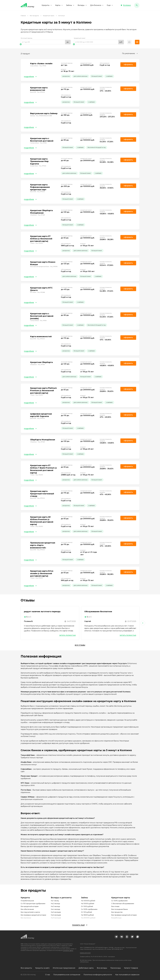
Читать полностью (67, 635)
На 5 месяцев (56, 912)
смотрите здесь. (68, 950)
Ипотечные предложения (64, 968)
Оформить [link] (128, 65)
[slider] (46, 44)
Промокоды (116, 968)
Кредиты (47, 5)
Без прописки (26, 918)
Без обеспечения (27, 909)
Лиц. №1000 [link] (41, 92)
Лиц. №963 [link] (43, 66)
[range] (46, 42)
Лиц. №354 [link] (43, 143)
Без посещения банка (119, 909)
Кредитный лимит (80, 38)
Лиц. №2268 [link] (41, 292)
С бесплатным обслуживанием (123, 904)
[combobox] (130, 54)
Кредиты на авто (42, 968)
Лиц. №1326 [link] (42, 166)
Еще (110, 5)
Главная (23, 16)
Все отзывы (80, 645)
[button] (126, 5)
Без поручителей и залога (30, 912)
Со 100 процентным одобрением (33, 904)
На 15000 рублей (87, 915)
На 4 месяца (55, 909)
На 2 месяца (55, 904)
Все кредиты (26, 968)
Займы (70, 5)
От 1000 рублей (87, 906)
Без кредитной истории (30, 906)
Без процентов (117, 912)
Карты (59, 5)
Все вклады (102, 968)
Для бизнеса (97, 5)
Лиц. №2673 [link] (39, 243)
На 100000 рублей (88, 901)
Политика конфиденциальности (98, 975)
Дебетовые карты (86, 968)
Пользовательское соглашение (67, 975)
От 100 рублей (87, 912)
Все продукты (34, 16)
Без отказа (115, 906)
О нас (48, 975)
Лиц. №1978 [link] (54, 266)
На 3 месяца (55, 906)
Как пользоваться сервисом (127, 975)
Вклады (82, 5)
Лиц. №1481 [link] (41, 215)
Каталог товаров (131, 968)
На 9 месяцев (56, 918)
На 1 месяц (55, 901)
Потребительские (27, 901)
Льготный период (26, 38)
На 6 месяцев (56, 915)
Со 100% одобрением (89, 909)
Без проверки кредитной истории (33, 915)
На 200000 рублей (88, 918)
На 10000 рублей (88, 904)
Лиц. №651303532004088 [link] (44, 116)
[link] (116, 937)
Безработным (116, 918)
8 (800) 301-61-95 (85, 953)
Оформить (128, 139)
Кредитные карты (49, 16)
